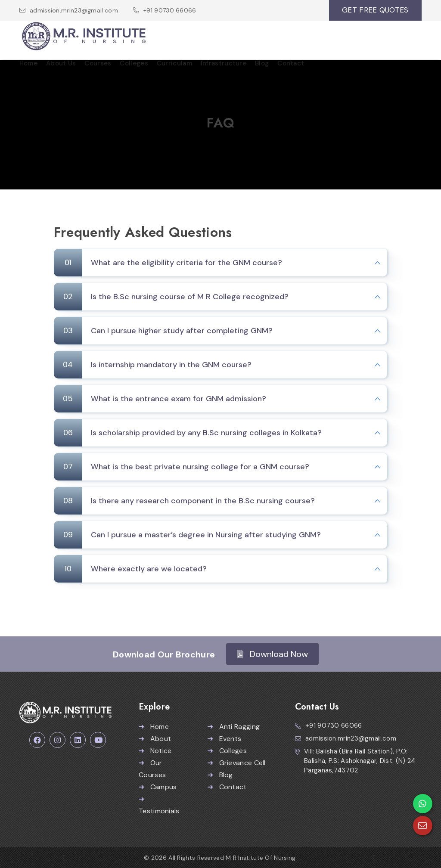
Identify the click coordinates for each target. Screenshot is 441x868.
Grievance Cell (237, 763)
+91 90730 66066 (170, 10)
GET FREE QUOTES (375, 10)
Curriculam (174, 63)
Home (28, 63)
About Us (61, 63)
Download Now (272, 654)
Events (224, 739)
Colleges (134, 63)
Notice (155, 751)
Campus (158, 787)
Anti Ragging (234, 727)
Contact (291, 63)
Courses (98, 63)
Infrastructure (224, 63)
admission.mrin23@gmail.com (74, 10)
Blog (262, 63)
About (155, 739)
